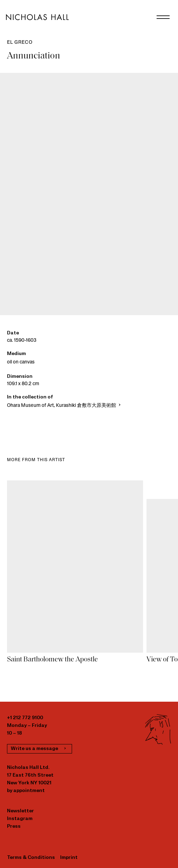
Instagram (20, 819)
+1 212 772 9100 (25, 718)
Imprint (69, 858)
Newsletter (20, 811)
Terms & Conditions (31, 858)
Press (14, 827)
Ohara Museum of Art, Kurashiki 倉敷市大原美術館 (65, 406)
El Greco (20, 43)
